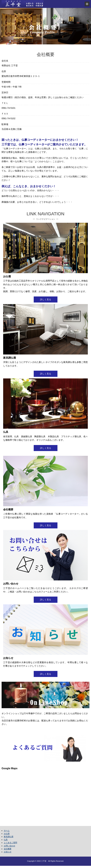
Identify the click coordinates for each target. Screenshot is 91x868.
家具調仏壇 (9, 837)
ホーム (7, 831)
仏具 (6, 840)
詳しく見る (46, 299)
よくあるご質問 (10, 843)
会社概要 (8, 849)
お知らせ (8, 852)
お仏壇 (7, 834)
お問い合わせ (9, 846)
